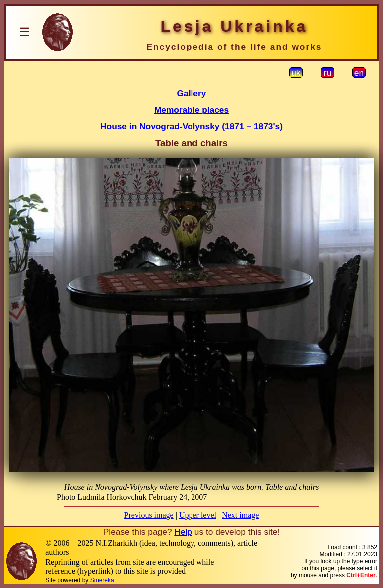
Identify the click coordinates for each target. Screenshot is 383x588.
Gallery (192, 93)
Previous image (149, 515)
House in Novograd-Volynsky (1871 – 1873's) (191, 126)
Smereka (102, 580)
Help (183, 532)
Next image (240, 515)
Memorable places (191, 110)
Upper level (198, 515)
